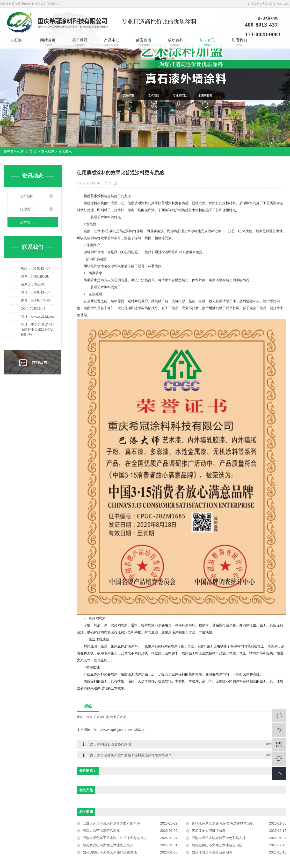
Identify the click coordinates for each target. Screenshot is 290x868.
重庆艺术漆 (85, 717)
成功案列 (175, 43)
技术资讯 (65, 152)
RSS (279, 4)
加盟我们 (239, 43)
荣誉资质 (144, 43)
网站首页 (48, 43)
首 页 (33, 152)
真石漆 (16, 40)
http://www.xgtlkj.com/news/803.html (121, 730)
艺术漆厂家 (101, 717)
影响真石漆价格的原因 (114, 744)
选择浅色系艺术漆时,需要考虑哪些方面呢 (223, 823)
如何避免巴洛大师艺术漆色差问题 (217, 845)
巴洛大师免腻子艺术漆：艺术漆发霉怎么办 (115, 838)
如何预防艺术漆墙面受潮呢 (212, 852)
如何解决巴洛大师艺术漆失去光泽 (108, 845)
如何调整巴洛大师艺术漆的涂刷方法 (110, 852)
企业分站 (254, 4)
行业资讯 (27, 209)
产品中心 (112, 43)
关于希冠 (80, 43)
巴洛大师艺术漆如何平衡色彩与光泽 (219, 838)
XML (287, 4)
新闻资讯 (207, 43)
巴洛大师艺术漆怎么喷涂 (101, 831)
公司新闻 (27, 196)
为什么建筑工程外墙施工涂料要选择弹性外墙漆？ (134, 755)
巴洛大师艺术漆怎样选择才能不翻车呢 (111, 823)
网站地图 (268, 4)
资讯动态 (48, 152)
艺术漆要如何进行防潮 (209, 831)
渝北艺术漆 (118, 717)
